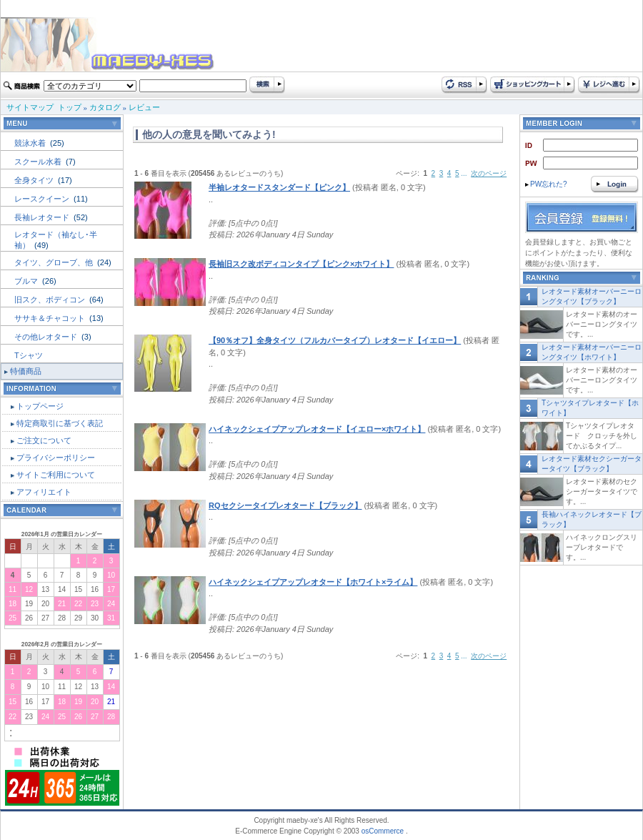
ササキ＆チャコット (51, 318)
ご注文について (44, 440)
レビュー (144, 107)
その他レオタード (47, 337)
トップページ (40, 406)
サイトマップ (30, 107)
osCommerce (383, 831)
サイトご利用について (56, 475)
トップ (70, 107)
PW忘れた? (546, 184)
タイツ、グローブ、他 (55, 262)
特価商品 (26, 371)
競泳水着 (31, 143)
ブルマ (27, 281)
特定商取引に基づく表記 (60, 423)
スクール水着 (39, 162)
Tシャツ (29, 355)
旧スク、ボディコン (51, 300)
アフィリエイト (44, 492)
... (464, 173)
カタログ (105, 107)
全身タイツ (35, 180)
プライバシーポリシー (56, 458)
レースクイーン (43, 199)
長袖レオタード (43, 217)
